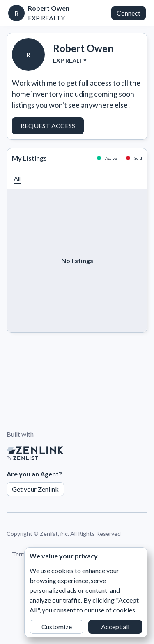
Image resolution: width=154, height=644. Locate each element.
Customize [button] (57, 627)
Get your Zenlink (35, 489)
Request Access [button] (48, 126)
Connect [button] (129, 13)
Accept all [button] (115, 627)
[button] (17, 178)
